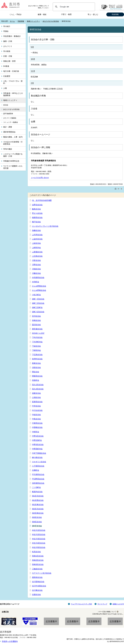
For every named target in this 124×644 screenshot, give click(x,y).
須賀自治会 (36, 367)
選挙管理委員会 (9, 132)
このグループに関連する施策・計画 (13, 155)
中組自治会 (36, 415)
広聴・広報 (8, 56)
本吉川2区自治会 (39, 534)
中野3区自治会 (38, 445)
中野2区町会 (37, 440)
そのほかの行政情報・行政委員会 (13, 143)
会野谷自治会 (37, 205)
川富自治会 (36, 260)
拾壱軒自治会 (37, 359)
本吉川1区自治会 (39, 530)
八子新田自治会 (38, 466)
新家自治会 (36, 363)
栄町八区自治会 (38, 312)
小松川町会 (36, 295)
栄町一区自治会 (38, 299)
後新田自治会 (37, 218)
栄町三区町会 (37, 307)
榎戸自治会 (36, 222)
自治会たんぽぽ (38, 333)
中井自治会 (36, 406)
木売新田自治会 (38, 278)
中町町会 (36, 432)
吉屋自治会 (36, 595)
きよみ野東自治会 (39, 290)
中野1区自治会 (38, 436)
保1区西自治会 (38, 500)
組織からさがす (118, 604)
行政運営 (7, 76)
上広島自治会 (37, 256)
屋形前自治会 (37, 577)
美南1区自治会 (38, 556)
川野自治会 (36, 265)
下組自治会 (36, 346)
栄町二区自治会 (38, 303)
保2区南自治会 (38, 513)
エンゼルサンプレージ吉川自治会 (45, 226)
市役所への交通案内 (10, 641)
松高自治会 (36, 552)
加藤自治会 (36, 230)
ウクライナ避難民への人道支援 (13, 167)
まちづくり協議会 (10, 118)
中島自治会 (36, 419)
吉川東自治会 (37, 590)
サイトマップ (102, 604)
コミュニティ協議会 (11, 122)
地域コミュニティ (33, 21)
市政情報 (115, 14)
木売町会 (36, 282)
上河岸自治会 (37, 235)
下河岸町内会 (37, 342)
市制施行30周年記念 (11, 161)
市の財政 (7, 51)
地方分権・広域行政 (11, 71)
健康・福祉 (42, 14)
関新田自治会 (37, 376)
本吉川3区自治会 (39, 539)
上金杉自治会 (37, 239)
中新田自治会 (37, 423)
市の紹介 (7, 26)
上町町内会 (36, 248)
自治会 (6, 105)
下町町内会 (36, 350)
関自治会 (36, 372)
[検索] (73, 7)
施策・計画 (8, 41)
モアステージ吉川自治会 (42, 573)
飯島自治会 (36, 209)
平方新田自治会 (38, 474)
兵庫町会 (36, 470)
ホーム (12, 21)
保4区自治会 (37, 522)
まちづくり (8, 46)
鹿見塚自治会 (37, 329)
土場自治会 (36, 397)
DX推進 (6, 66)
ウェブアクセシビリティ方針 (81, 604)
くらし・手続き (16, 14)
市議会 (6, 31)
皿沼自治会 (36, 325)
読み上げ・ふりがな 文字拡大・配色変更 (116, 7)
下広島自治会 (37, 355)
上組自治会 (36, 243)
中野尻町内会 (37, 449)
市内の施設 (8, 149)
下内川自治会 (37, 337)
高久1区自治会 (38, 385)
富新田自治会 (37, 402)
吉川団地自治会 (38, 582)
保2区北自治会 (38, 509)
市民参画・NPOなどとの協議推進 (13, 94)
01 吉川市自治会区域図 (42, 200)
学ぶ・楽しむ (93, 14)
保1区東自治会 (38, 505)
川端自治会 (36, 269)
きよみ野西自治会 (39, 286)
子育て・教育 (66, 14)
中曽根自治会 (37, 427)
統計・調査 (8, 127)
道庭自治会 (36, 393)
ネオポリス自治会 (39, 462)
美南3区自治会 (38, 564)
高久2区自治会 (38, 389)
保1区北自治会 (38, 496)
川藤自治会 (36, 273)
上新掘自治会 (37, 252)
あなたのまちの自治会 (51, 21)
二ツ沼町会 (36, 487)
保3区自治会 (37, 517)
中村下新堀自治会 (39, 453)
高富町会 (36, 380)
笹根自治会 (36, 320)
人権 (5, 88)
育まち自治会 (37, 213)
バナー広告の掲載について (107, 612)
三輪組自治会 (37, 569)
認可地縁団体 (8, 114)
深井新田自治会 (38, 483)
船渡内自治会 (37, 492)
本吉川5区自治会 (39, 547)
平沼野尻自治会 (38, 479)
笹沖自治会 (36, 316)
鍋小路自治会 (37, 457)
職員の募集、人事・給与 (13, 137)
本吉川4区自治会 (39, 543)
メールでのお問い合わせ (40, 178)
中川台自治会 (37, 410)
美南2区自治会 (38, 560)
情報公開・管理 (9, 61)
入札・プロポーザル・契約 (13, 82)
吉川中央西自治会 (39, 586)
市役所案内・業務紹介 (12, 36)
